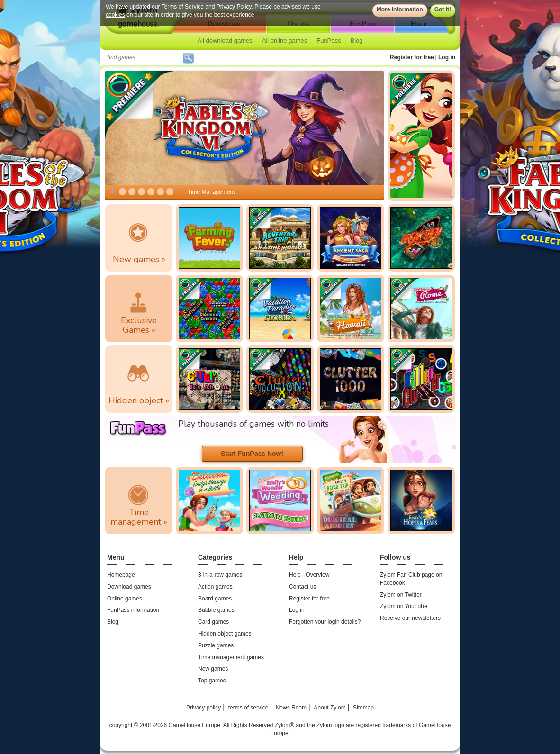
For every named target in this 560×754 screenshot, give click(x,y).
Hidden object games (225, 634)
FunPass (329, 41)
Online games (125, 599)
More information (400, 9)
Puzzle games (216, 645)
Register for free (412, 57)
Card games (213, 622)
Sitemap (363, 708)
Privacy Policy (234, 7)
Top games (212, 681)
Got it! (443, 9)
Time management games (231, 657)
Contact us (303, 587)
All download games (225, 41)
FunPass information (133, 610)
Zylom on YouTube (404, 606)
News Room (291, 708)
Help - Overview (309, 575)
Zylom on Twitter (401, 595)
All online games (285, 41)
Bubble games (216, 610)
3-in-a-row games (220, 575)
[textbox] (143, 57)
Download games (129, 587)
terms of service (248, 708)
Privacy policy (203, 708)
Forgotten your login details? (325, 622)
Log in (447, 57)
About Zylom (330, 708)
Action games (215, 587)
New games (213, 669)
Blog (357, 41)
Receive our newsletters (410, 618)
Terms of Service (183, 7)
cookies (115, 15)
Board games (215, 599)
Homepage (121, 575)
